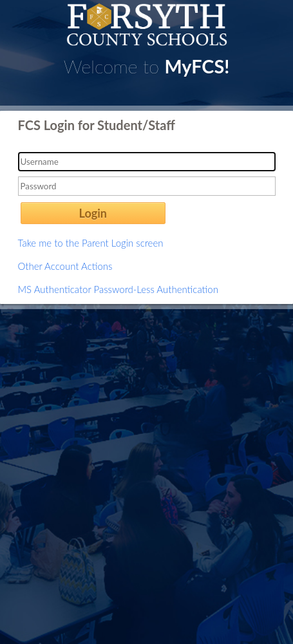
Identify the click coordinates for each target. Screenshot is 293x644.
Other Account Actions (65, 266)
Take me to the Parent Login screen (91, 243)
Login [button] (93, 213)
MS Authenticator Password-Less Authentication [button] (118, 289)
